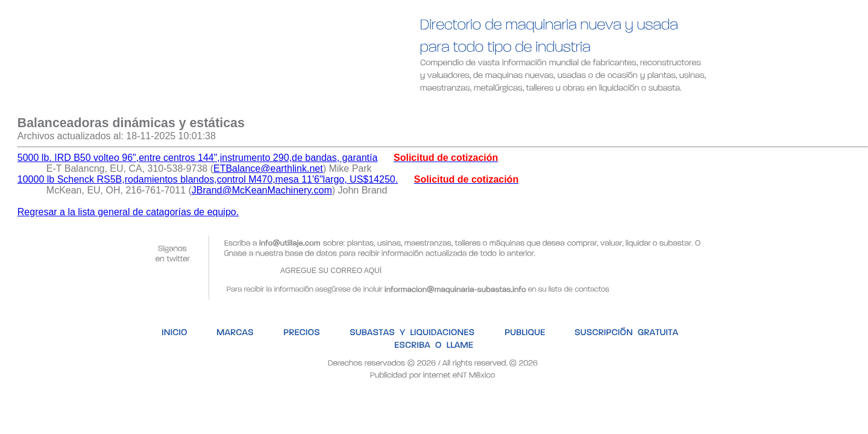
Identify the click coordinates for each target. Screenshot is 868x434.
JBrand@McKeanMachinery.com (262, 190)
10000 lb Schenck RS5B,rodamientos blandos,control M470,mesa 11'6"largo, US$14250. (208, 179)
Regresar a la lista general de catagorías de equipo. (128, 212)
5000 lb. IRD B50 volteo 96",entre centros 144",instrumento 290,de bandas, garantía (198, 158)
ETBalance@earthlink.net (268, 168)
